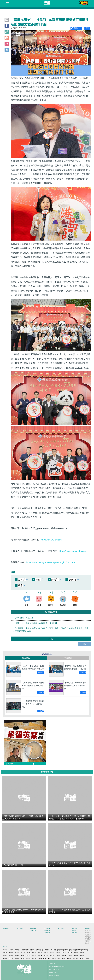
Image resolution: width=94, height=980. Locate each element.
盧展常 (34, 959)
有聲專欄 (33, 928)
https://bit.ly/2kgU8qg (51, 540)
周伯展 (70, 953)
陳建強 (5, 956)
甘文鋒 (11, 959)
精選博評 (68, 658)
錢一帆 (23, 953)
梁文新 (54, 959)
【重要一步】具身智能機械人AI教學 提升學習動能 (36, 623)
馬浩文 (72, 950)
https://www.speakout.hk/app (73, 551)
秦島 (29, 953)
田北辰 (46, 953)
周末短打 (54, 950)
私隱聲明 (88, 931)
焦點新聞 (6, 928)
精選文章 (76, 959)
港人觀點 (47, 928)
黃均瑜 (46, 956)
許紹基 (5, 953)
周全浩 (17, 956)
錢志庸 (52, 956)
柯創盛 (64, 956)
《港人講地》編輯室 (28, 950)
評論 (84, 644)
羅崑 (59, 959)
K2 (49, 959)
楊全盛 (40, 956)
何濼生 (78, 950)
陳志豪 (69, 959)
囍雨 (88, 959)
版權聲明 (88, 935)
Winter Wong (42, 959)
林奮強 (82, 959)
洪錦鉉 (70, 956)
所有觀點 (47, 933)
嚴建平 (5, 959)
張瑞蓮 (11, 950)
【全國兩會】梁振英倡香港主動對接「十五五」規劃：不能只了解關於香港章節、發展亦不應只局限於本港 (51, 630)
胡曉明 (34, 953)
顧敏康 (17, 950)
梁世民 (66, 950)
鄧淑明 (34, 956)
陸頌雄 (76, 956)
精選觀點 (26, 658)
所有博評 (74, 933)
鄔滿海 (52, 953)
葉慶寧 (82, 953)
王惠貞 (64, 953)
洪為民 (28, 956)
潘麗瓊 (76, 953)
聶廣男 (28, 959)
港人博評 (74, 928)
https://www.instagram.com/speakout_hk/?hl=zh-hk (51, 562)
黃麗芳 (82, 956)
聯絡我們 (88, 939)
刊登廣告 (88, 941)
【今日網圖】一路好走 (24, 618)
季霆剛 (58, 953)
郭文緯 (17, 953)
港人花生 (61, 928)
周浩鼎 (40, 953)
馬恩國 (11, 956)
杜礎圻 (17, 959)
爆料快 (87, 943)
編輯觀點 (47, 931)
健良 (22, 959)
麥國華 (11, 953)
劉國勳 (58, 956)
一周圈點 (46, 950)
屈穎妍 (5, 950)
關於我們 (88, 928)
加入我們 (88, 937)
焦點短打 (39, 950)
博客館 (74, 931)
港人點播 (20, 928)
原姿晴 (84, 950)
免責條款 (88, 933)
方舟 (22, 956)
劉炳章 (60, 950)
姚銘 (64, 959)
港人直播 (33, 931)
